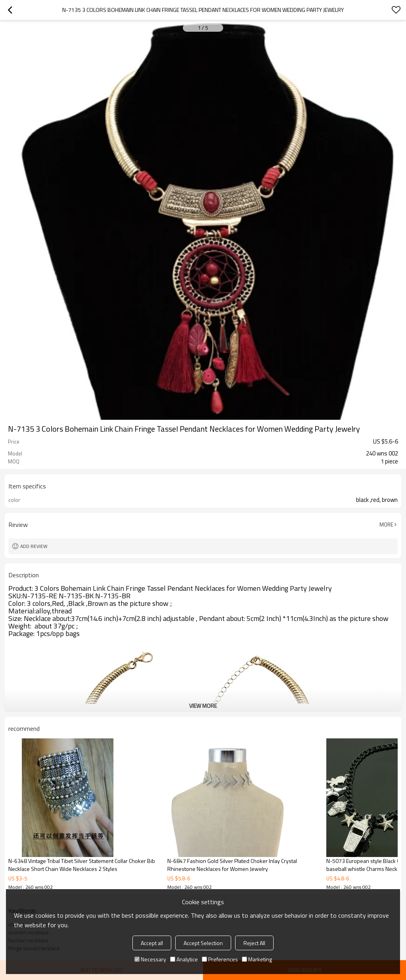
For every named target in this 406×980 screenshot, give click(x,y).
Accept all (152, 943)
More (386, 525)
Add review (34, 546)
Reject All (254, 943)
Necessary (150, 959)
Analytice (184, 959)
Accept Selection (203, 943)
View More (203, 706)
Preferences (220, 959)
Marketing (257, 959)
